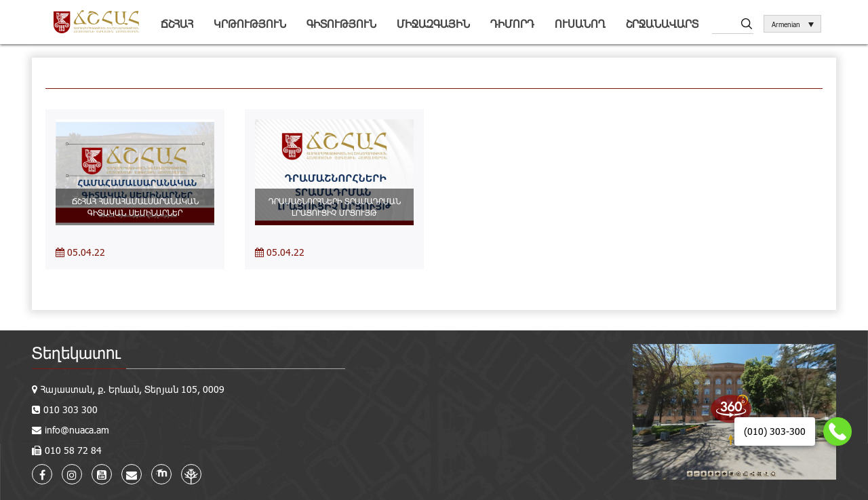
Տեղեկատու (76, 352)
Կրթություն (250, 23)
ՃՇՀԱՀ (177, 23)
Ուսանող (580, 23)
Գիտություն (341, 23)
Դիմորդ (512, 23)
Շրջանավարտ (662, 23)
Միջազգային (433, 23)
